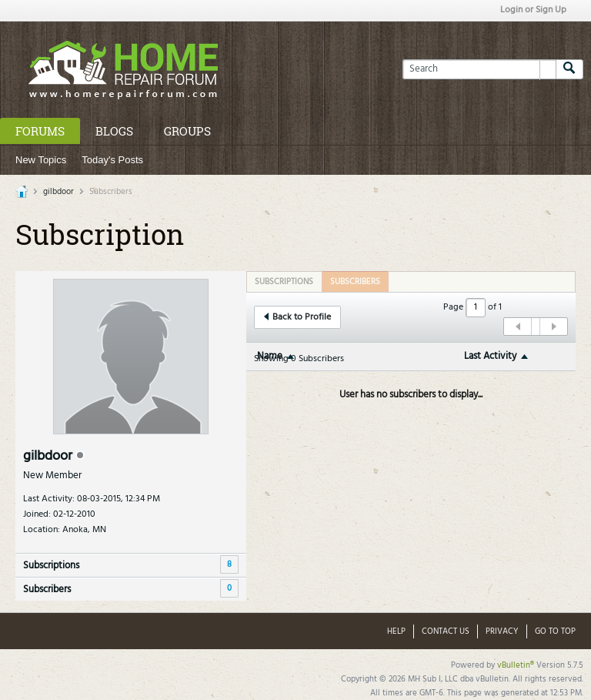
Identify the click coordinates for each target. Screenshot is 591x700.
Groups (187, 131)
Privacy (502, 631)
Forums (40, 131)
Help (396, 631)
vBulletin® (516, 665)
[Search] (479, 69)
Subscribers (47, 589)
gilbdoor (58, 192)
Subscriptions (51, 566)
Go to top (555, 631)
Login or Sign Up (533, 10)
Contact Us (446, 631)
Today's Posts (112, 160)
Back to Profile (297, 317)
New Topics (41, 160)
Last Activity (490, 356)
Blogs (114, 131)
